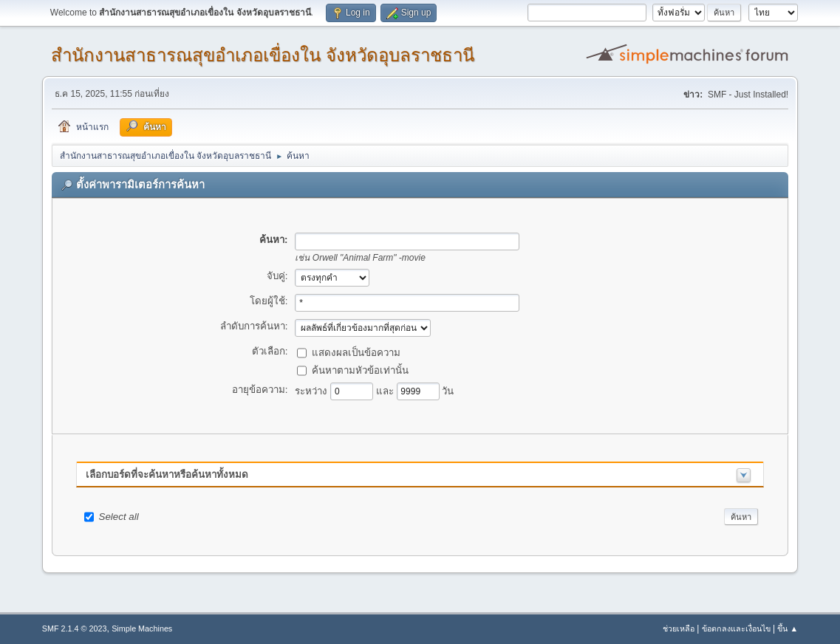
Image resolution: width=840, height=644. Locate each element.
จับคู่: (277, 276)
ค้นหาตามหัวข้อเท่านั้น (360, 370)
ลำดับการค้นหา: (254, 326)
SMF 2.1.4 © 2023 (75, 628)
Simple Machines (142, 628)
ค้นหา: (273, 240)
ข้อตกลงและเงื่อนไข (736, 628)
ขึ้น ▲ (788, 628)
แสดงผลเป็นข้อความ (356, 352)
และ (386, 390)
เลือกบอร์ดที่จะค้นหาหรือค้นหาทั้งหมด (167, 475)
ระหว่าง (313, 390)
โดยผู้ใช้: (269, 301)
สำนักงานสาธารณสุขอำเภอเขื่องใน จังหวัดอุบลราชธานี (263, 55)
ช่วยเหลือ (679, 628)
